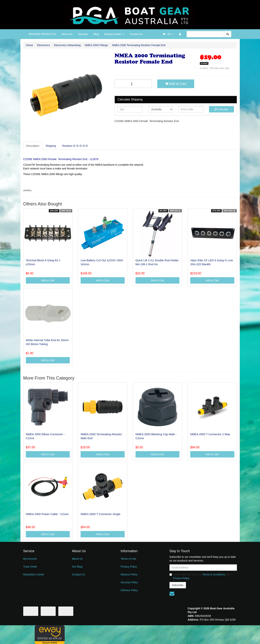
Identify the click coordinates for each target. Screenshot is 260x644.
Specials (83, 34)
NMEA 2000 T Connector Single (100, 514)
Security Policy (129, 582)
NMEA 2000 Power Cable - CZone (47, 514)
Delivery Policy (129, 590)
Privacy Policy (129, 567)
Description (33, 146)
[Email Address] (203, 568)
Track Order (30, 567)
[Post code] (191, 109)
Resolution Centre (34, 574)
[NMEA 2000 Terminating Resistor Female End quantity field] (133, 84)
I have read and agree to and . (200, 576)
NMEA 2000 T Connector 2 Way (210, 434)
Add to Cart (176, 84)
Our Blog (77, 567)
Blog (96, 34)
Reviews (75, 146)
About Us (67, 34)
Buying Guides (114, 34)
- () (168, 34)
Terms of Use (128, 559)
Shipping (51, 146)
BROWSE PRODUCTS (42, 34)
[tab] (33, 146)
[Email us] (172, 594)
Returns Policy (129, 574)
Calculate (221, 109)
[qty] (130, 109)
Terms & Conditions (214, 574)
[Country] (161, 109)
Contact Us (136, 34)
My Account (30, 559)
